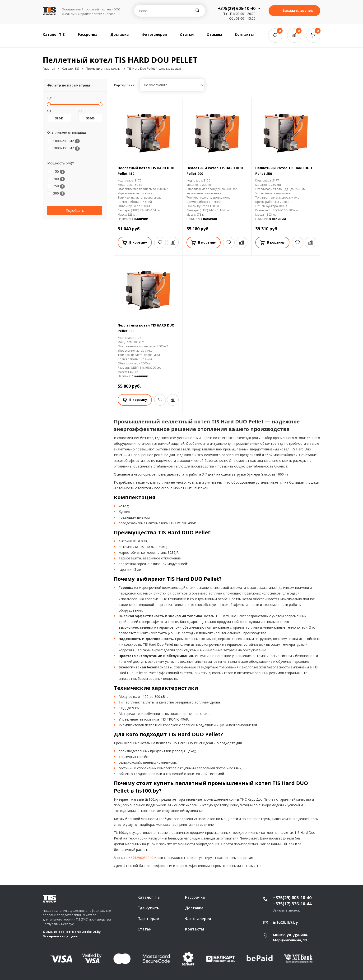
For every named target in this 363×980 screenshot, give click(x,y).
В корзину (135, 242)
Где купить (149, 908)
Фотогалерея (154, 34)
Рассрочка (88, 34)
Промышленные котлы (103, 68)
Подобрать (75, 211)
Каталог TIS (54, 34)
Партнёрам (148, 919)
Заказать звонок (294, 11)
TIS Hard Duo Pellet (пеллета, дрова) (154, 68)
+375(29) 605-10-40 (237, 8)
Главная (49, 68)
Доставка (119, 34)
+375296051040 (141, 858)
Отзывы (214, 34)
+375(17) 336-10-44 (292, 904)
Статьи (187, 34)
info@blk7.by (285, 922)
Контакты (244, 34)
